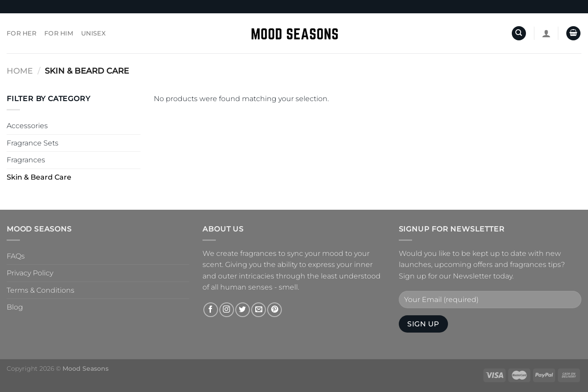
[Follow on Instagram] (227, 310)
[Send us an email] (259, 310)
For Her (21, 33)
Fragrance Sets (33, 143)
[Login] (546, 33)
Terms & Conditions (41, 290)
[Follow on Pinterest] (275, 310)
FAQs (16, 256)
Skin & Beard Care (39, 177)
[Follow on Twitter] (243, 310)
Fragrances (26, 160)
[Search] (519, 33)
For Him (59, 33)
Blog (15, 307)
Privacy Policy (30, 273)
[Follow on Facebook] (211, 310)
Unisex (93, 33)
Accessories (27, 126)
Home (20, 71)
